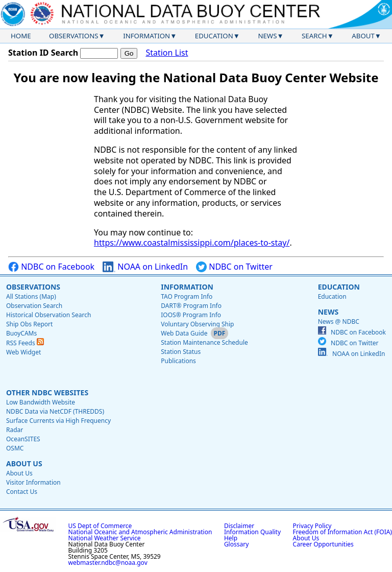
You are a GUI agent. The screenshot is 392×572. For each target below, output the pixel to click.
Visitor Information (33, 482)
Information (146, 36)
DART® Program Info (191, 306)
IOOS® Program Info (191, 315)
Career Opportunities (323, 544)
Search (314, 36)
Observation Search (34, 306)
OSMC (15, 448)
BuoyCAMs (21, 333)
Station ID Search (43, 53)
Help (231, 538)
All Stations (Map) (31, 296)
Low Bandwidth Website (41, 402)
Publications (178, 361)
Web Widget (23, 352)
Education (214, 36)
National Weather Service (105, 538)
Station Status (181, 352)
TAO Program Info (187, 296)
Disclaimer (239, 526)
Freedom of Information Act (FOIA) (342, 532)
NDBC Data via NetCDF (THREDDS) (55, 411)
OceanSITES (23, 439)
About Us (24, 463)
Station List (167, 53)
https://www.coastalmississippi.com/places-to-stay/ (192, 243)
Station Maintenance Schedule (204, 342)
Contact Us (22, 492)
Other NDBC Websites (47, 392)
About (363, 36)
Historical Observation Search (48, 315)
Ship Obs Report (29, 324)
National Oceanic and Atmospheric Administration (140, 532)
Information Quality (252, 532)
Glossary (236, 544)
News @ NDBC (339, 321)
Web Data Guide (184, 333)
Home (21, 36)
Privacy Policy (312, 526)
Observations (73, 36)
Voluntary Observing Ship (197, 324)
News (267, 36)
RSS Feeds (25, 343)
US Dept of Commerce (100, 526)
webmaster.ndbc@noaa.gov (108, 563)
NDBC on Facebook (51, 267)
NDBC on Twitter (234, 267)
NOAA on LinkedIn (145, 267)
